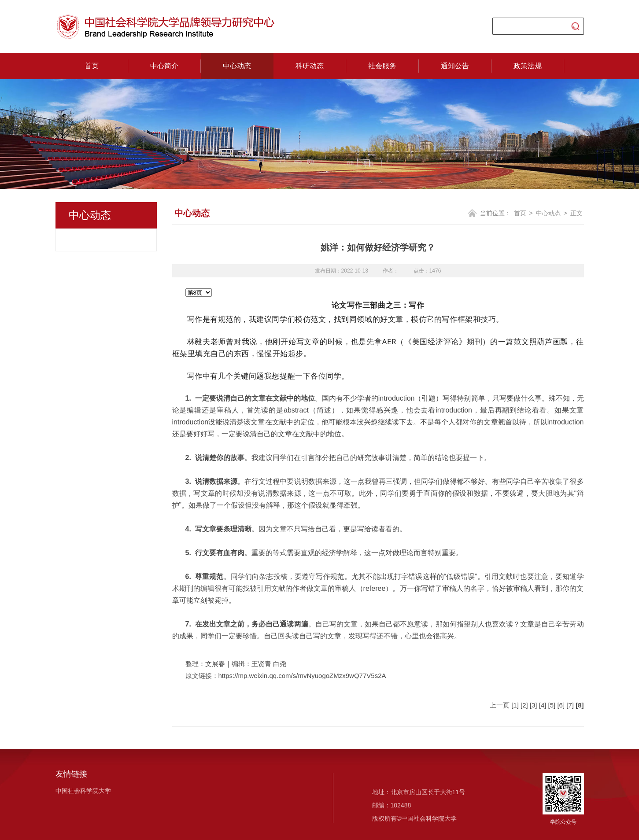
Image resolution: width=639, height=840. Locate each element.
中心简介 (164, 66)
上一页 (500, 705)
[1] (515, 705)
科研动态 (310, 66)
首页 (92, 66)
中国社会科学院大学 (83, 791)
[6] (561, 705)
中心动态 (237, 66)
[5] (552, 705)
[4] (543, 705)
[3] (534, 705)
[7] (570, 705)
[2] (524, 705)
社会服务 (382, 66)
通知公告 (455, 66)
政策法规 (528, 66)
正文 (576, 213)
